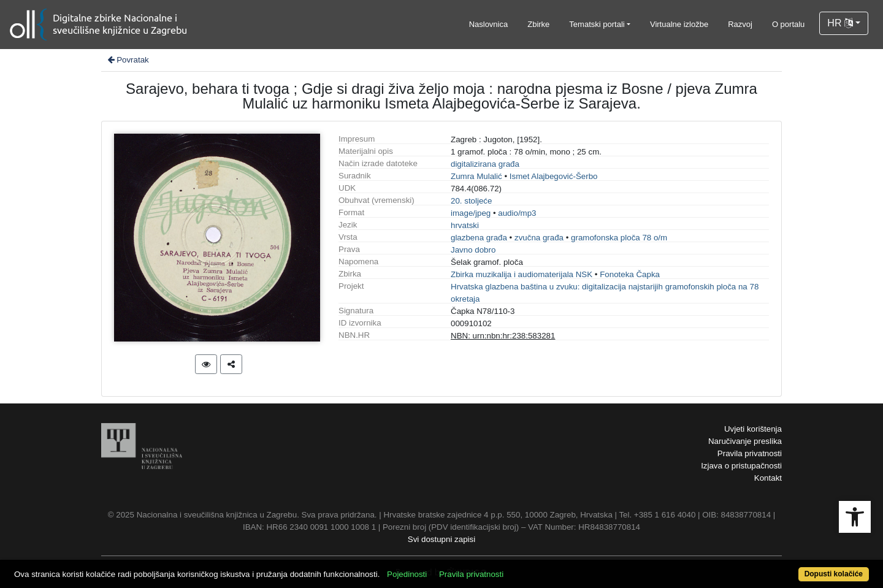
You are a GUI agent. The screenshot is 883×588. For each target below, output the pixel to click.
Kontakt (768, 478)
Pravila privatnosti (750, 453)
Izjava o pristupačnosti (741, 466)
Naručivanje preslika (745, 441)
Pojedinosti (407, 574)
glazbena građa (479, 238)
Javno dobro (473, 250)
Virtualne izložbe (679, 24)
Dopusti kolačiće (834, 574)
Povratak (128, 60)
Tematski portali (597, 24)
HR (840, 23)
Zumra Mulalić (476, 176)
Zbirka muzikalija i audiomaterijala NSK (522, 274)
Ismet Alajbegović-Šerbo (554, 176)
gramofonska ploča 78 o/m (619, 238)
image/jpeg (471, 213)
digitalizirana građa (485, 164)
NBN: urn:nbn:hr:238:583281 (503, 336)
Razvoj (740, 24)
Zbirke (538, 24)
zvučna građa (539, 238)
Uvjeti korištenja (753, 429)
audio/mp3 (517, 213)
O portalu (788, 24)
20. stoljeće (471, 201)
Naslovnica (489, 24)
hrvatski (465, 225)
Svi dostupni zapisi (442, 539)
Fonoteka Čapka (630, 274)
